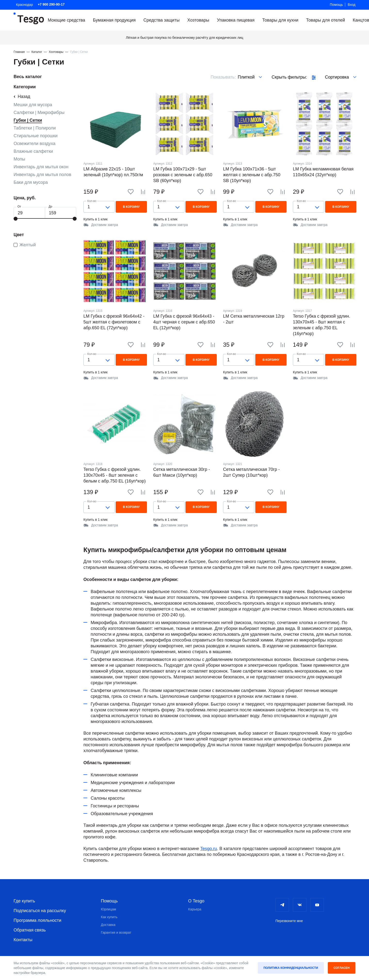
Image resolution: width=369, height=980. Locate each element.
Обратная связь (30, 930)
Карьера (195, 909)
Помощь (336, 5)
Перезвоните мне (289, 921)
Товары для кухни (280, 20)
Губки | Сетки (28, 120)
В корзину (131, 207)
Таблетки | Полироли (35, 128)
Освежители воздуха (35, 144)
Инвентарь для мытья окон (41, 167)
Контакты (23, 940)
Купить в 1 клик (96, 219)
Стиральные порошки (36, 136)
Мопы (19, 159)
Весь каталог (28, 77)
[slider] (16, 219)
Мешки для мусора (33, 105)
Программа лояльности (37, 920)
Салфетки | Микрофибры (39, 112)
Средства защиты (162, 20)
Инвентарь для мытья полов (42, 175)
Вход (352, 5)
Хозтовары (198, 20)
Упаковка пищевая (236, 20)
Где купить (24, 901)
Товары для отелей (325, 20)
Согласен (342, 968)
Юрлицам (108, 909)
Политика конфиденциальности (291, 968)
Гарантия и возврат (116, 932)
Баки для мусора (31, 182)
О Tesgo (196, 901)
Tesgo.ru (209, 849)
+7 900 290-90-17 (51, 4)
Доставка (108, 925)
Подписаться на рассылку (40, 911)
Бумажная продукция (114, 20)
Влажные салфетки (33, 151)
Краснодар (24, 5)
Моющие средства (66, 20)
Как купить (109, 917)
